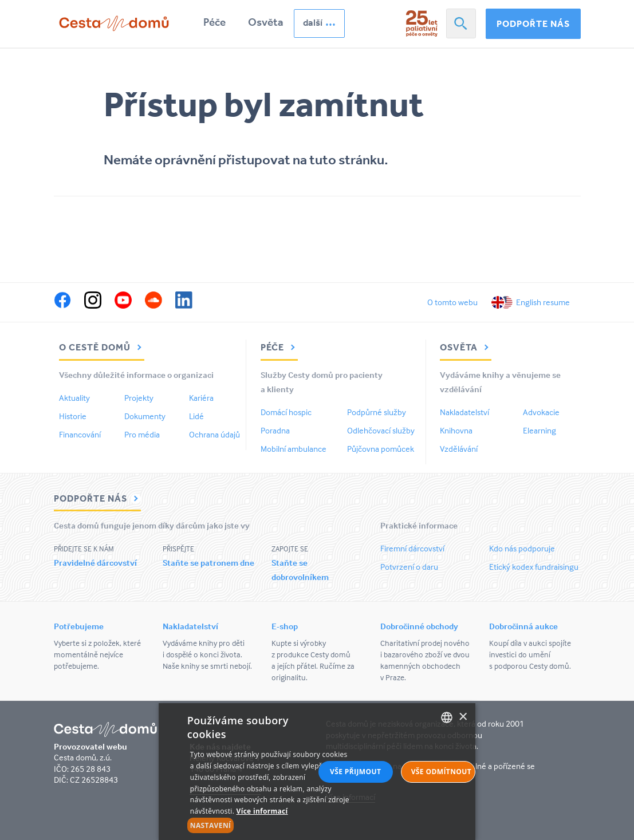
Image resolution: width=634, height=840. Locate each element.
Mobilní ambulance (294, 449)
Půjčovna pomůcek (381, 449)
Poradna (275, 430)
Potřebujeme (79, 626)
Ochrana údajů (214, 434)
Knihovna (456, 430)
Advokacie (541, 412)
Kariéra (201, 398)
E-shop (285, 626)
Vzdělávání (459, 449)
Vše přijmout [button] (355, 772)
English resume (543, 302)
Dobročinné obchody (419, 626)
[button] (270, 826)
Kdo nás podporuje (522, 548)
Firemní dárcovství (412, 548)
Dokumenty (145, 416)
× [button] (462, 717)
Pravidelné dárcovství (95, 563)
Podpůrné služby (377, 412)
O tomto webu (452, 302)
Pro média (142, 434)
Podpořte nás (533, 23)
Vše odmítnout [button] (441, 772)
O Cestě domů (102, 347)
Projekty (139, 398)
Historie (73, 416)
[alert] (317, 772)
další (313, 22)
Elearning (540, 430)
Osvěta (266, 22)
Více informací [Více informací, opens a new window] (262, 811)
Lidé (196, 416)
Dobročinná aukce (523, 626)
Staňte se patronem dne (208, 563)
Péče (214, 22)
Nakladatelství (464, 412)
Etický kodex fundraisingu (534, 567)
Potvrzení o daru (409, 567)
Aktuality (74, 398)
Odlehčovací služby (381, 430)
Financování (80, 434)
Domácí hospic (286, 412)
